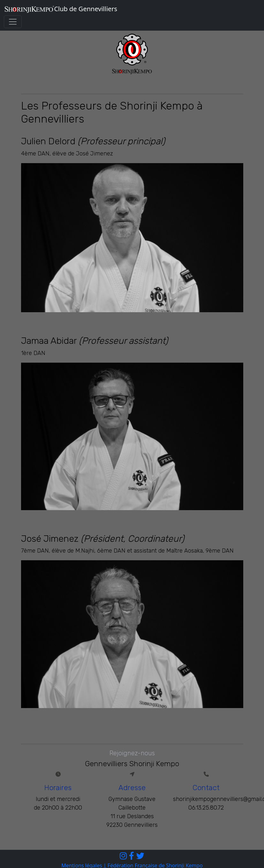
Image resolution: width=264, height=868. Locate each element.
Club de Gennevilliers (60, 9)
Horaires (58, 788)
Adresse (132, 788)
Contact (206, 788)
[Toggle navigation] (13, 22)
